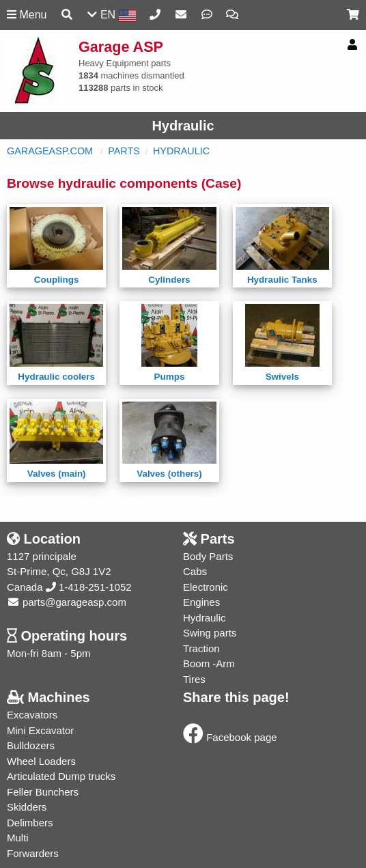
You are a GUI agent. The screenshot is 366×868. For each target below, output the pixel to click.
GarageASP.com (50, 151)
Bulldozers (31, 745)
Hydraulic (181, 151)
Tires (194, 679)
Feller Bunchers (43, 792)
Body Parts (208, 556)
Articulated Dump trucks (61, 776)
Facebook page (230, 737)
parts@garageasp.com (67, 602)
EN (111, 15)
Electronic (206, 587)
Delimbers (30, 823)
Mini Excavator (40, 730)
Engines (201, 602)
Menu (27, 15)
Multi (18, 838)
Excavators (32, 715)
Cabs (195, 571)
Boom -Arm (209, 663)
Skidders (27, 807)
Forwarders (33, 853)
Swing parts (210, 633)
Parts (124, 151)
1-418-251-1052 (89, 587)
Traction (201, 648)
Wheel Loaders (41, 761)
